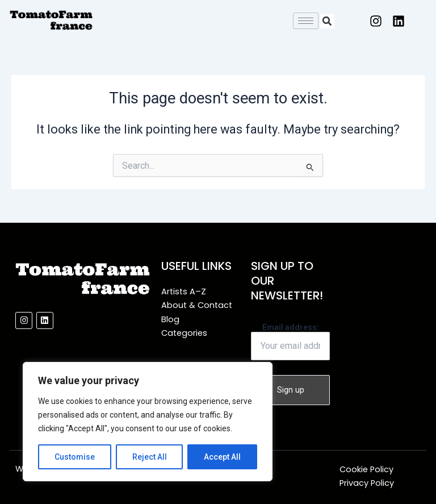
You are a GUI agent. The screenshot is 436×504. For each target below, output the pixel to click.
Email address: (290, 341)
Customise (75, 457)
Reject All (150, 457)
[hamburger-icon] (306, 21)
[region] (148, 422)
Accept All (222, 457)
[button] (327, 21)
